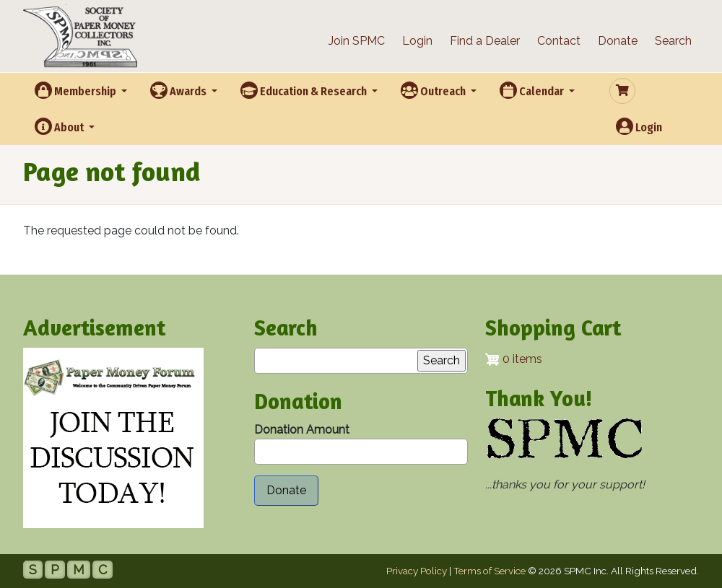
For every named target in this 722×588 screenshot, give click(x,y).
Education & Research (305, 90)
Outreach (434, 90)
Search (673, 41)
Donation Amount (302, 430)
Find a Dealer (485, 41)
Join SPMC (357, 41)
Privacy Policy (417, 571)
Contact (559, 41)
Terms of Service (490, 571)
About (60, 126)
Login (417, 41)
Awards (179, 90)
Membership (77, 90)
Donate (618, 41)
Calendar (533, 90)
